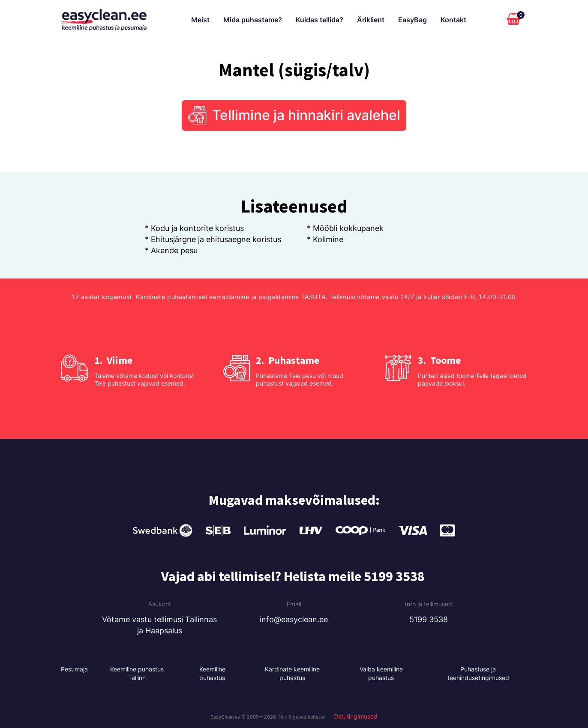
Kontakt (453, 20)
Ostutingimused (355, 716)
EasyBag (412, 20)
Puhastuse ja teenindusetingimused (478, 674)
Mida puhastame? (253, 20)
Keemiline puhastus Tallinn (137, 674)
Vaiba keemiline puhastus (381, 674)
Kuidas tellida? (319, 20)
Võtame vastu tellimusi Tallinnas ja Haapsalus (159, 625)
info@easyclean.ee (294, 619)
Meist (200, 20)
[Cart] (516, 20)
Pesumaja (74, 669)
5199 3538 (429, 619)
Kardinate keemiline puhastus (292, 674)
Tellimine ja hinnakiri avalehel (306, 115)
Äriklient (371, 20)
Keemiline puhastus (212, 674)
